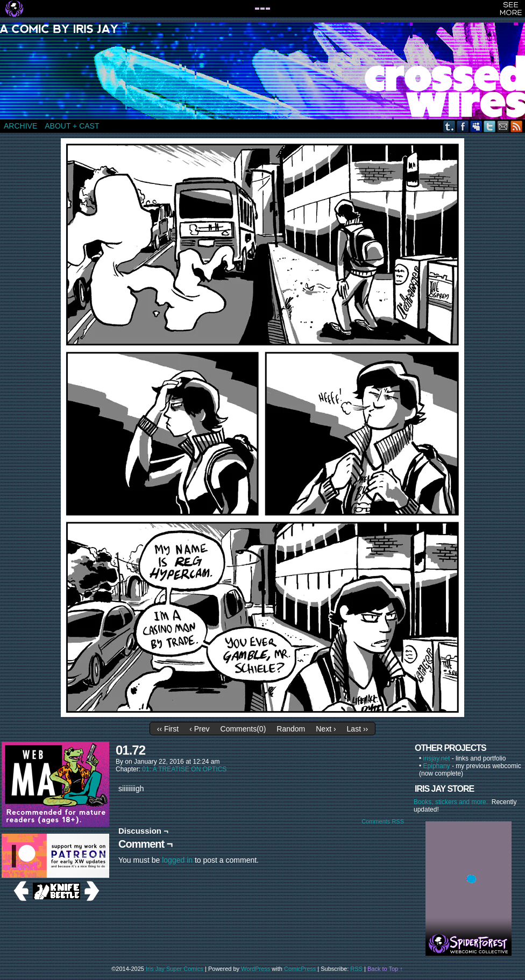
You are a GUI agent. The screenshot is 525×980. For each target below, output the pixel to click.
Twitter (490, 126)
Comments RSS (383, 821)
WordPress (256, 969)
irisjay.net (437, 758)
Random (291, 729)
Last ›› (358, 729)
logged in (177, 860)
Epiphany (437, 766)
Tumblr (449, 126)
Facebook (463, 126)
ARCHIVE (20, 126)
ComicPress (300, 969)
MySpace (476, 126)
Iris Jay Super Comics (175, 969)
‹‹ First (168, 729)
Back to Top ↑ (385, 969)
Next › (326, 729)
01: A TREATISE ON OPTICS (184, 769)
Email (503, 126)
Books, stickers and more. (453, 802)
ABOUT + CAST (72, 126)
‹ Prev (199, 729)
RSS (517, 126)
